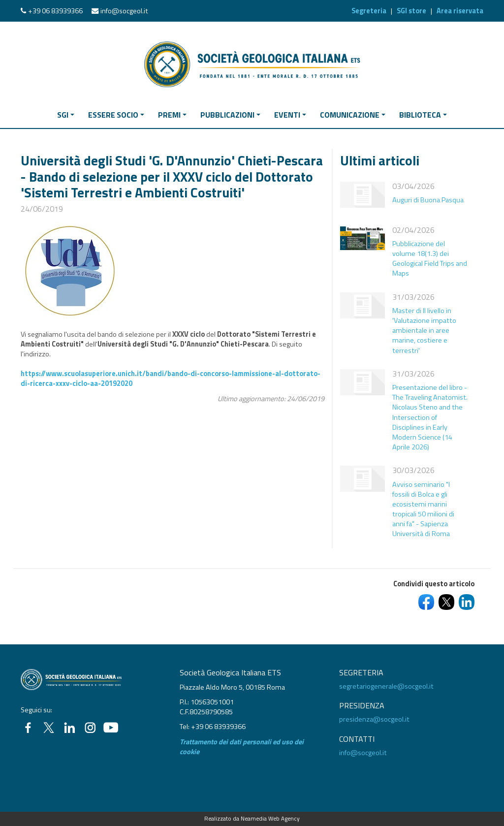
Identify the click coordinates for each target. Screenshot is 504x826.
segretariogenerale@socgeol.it (386, 686)
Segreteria (369, 11)
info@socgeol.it (124, 11)
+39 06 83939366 (55, 11)
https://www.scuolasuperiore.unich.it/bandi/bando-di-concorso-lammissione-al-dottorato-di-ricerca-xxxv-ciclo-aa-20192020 (171, 379)
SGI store (411, 11)
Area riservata (460, 11)
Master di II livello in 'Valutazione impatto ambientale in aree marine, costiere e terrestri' (424, 331)
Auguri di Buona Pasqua (428, 200)
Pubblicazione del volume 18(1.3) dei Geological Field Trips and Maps (430, 258)
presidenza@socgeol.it (374, 719)
